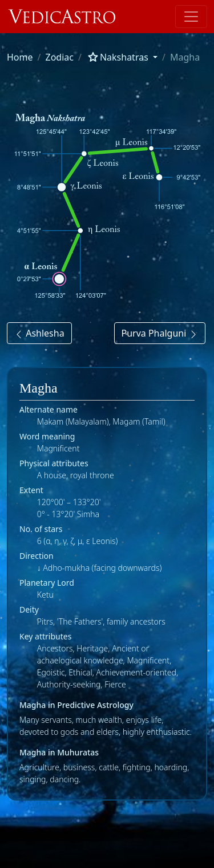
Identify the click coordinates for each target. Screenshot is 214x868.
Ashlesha (39, 333)
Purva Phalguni (160, 333)
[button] (122, 57)
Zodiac (59, 57)
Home (20, 57)
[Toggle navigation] (191, 17)
